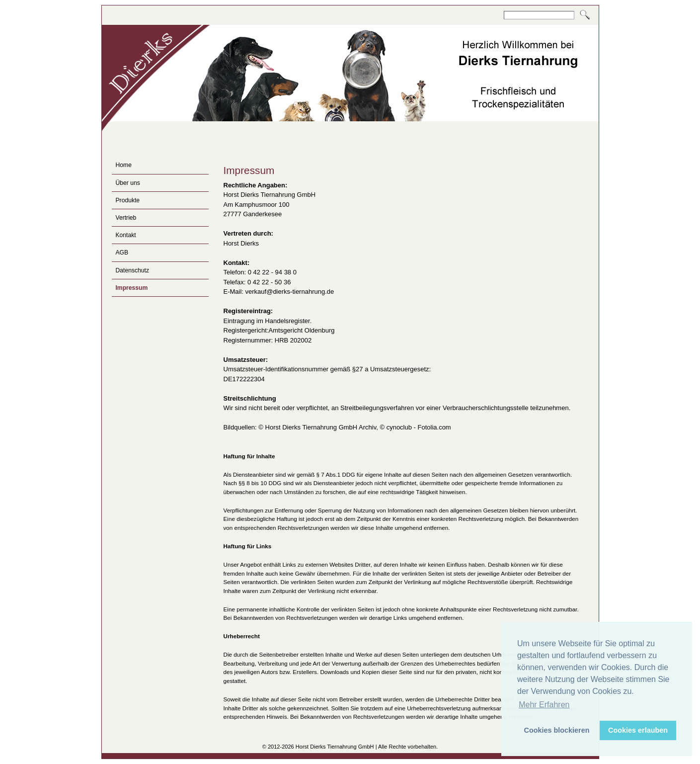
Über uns (128, 183)
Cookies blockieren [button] (557, 730)
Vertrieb (126, 218)
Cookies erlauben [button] (638, 730)
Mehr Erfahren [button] (544, 705)
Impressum (132, 288)
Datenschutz (133, 270)
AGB (122, 253)
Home (124, 165)
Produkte (128, 200)
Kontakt (126, 235)
